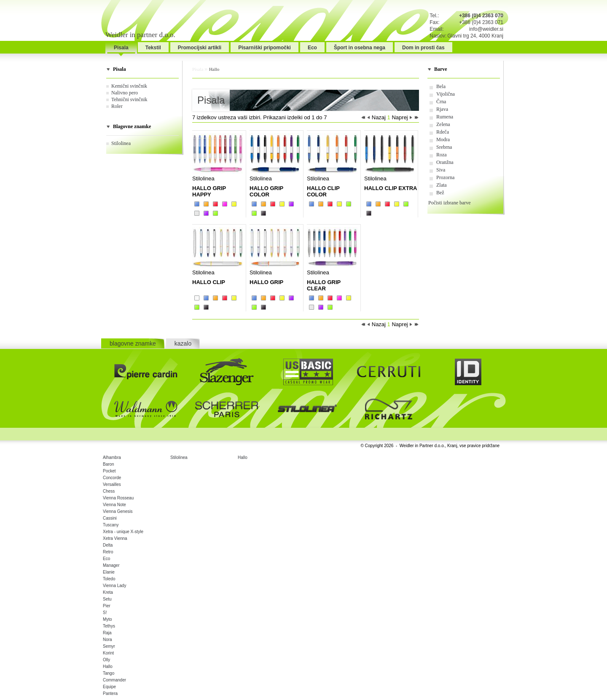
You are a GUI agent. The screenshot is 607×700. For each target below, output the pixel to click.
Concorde (112, 478)
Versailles (112, 484)
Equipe (109, 687)
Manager (111, 565)
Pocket (109, 471)
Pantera (110, 693)
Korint (108, 653)
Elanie (109, 572)
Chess (109, 491)
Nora (107, 640)
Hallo (214, 69)
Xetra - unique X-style (123, 532)
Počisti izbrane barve (450, 203)
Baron (109, 464)
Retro (108, 552)
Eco (312, 48)
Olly (106, 660)
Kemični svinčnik (129, 86)
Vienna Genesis (118, 511)
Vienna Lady (114, 586)
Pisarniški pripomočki (265, 48)
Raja (107, 633)
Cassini (110, 518)
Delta (108, 545)
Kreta (108, 592)
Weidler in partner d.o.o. (140, 35)
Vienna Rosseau (118, 498)
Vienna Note (114, 505)
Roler (117, 106)
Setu (107, 599)
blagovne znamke (133, 343)
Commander (114, 680)
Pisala (121, 48)
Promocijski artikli (200, 48)
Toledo (109, 579)
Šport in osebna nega (360, 48)
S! (105, 613)
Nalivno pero (125, 93)
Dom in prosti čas (423, 48)
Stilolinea (121, 143)
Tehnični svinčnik (129, 99)
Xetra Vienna (115, 538)
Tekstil (153, 48)
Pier (107, 606)
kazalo (183, 343)
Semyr (109, 646)
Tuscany (111, 525)
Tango (109, 673)
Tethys (109, 626)
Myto (107, 619)
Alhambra (112, 457)
